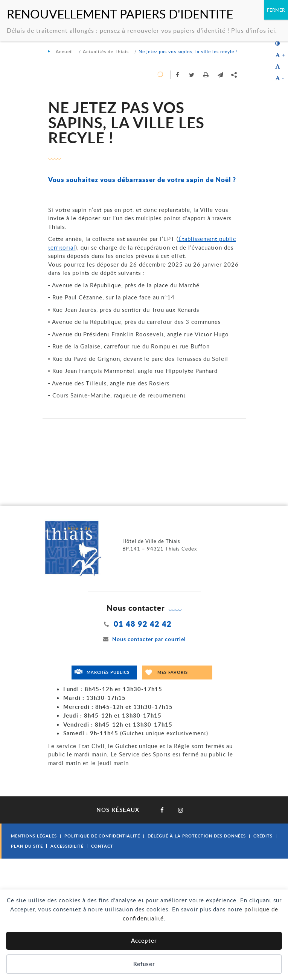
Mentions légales (34, 836)
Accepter (144, 941)
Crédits (263, 836)
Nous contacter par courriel (144, 639)
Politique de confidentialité (102, 836)
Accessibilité (67, 846)
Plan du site (27, 846)
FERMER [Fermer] (276, 10)
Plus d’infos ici (253, 31)
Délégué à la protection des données (197, 836)
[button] (221, 75)
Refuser (144, 964)
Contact (102, 846)
